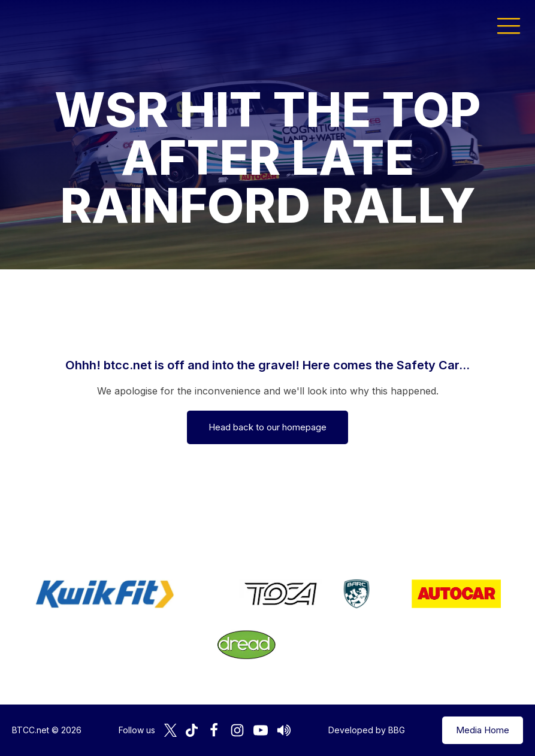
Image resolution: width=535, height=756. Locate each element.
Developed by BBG (367, 730)
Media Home (483, 730)
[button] (509, 25)
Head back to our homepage (267, 427)
